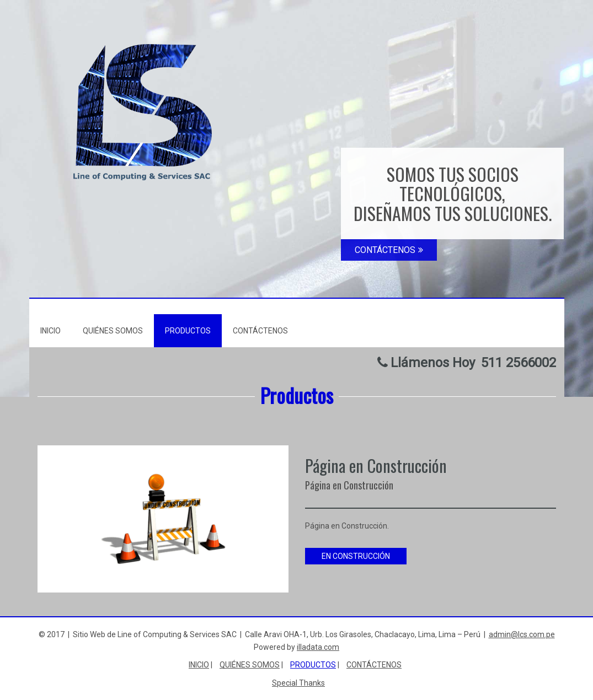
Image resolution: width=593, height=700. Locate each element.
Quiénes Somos (113, 331)
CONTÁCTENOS (389, 250)
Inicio (50, 331)
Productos (188, 331)
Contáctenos (260, 331)
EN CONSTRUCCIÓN (356, 556)
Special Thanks (298, 683)
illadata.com (318, 647)
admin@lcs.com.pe (522, 634)
